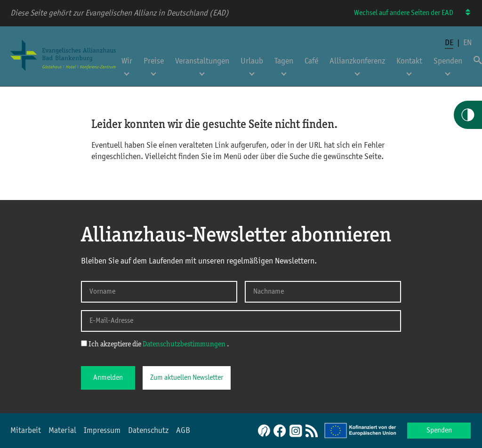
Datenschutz (148, 431)
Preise (154, 61)
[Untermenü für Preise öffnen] (153, 71)
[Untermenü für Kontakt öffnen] (409, 71)
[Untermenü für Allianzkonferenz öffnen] (357, 71)
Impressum (102, 431)
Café (311, 61)
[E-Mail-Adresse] (241, 321)
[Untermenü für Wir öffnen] (127, 71)
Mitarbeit (26, 431)
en (467, 43)
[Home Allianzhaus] (63, 72)
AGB (183, 431)
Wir (127, 61)
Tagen (284, 61)
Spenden (448, 61)
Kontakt (409, 61)
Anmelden (108, 378)
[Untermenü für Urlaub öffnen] (252, 71)
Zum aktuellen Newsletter (187, 378)
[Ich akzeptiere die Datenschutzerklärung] (84, 343)
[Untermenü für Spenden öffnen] (448, 71)
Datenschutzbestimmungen (185, 344)
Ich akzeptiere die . (155, 344)
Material (62, 431)
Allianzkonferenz (357, 61)
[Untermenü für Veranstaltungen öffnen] (202, 71)
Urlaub (252, 61)
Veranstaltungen (202, 61)
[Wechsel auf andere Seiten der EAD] (463, 13)
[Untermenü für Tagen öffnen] (284, 71)
